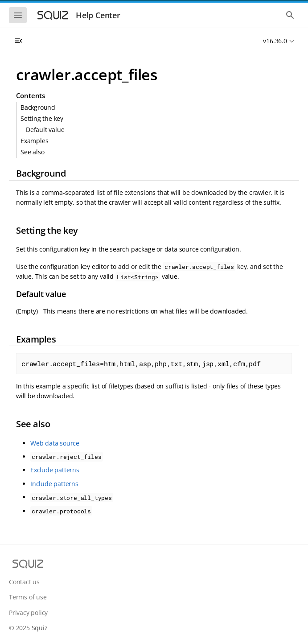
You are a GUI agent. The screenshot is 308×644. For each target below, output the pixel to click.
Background (38, 107)
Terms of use (28, 597)
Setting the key (42, 118)
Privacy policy (28, 613)
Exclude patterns (55, 470)
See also (32, 152)
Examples (34, 141)
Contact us (24, 582)
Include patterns (54, 484)
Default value (45, 130)
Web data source (55, 443)
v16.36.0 (275, 41)
